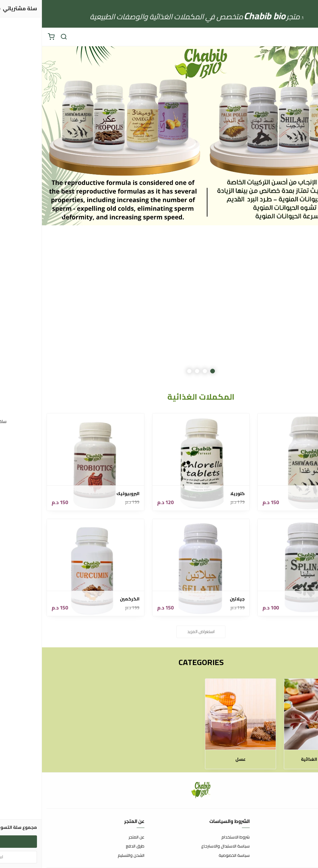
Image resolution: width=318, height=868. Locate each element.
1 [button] (171, 371)
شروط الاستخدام (194, 837)
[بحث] (22, 37)
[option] (159, 214)
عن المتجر (95, 837)
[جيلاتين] (159, 568)
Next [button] (20, 214)
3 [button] (155, 371)
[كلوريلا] (159, 462)
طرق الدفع (93, 846)
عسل (199, 759)
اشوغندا (300, 494)
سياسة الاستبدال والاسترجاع (184, 846)
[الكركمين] (54, 568)
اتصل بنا (307, 837)
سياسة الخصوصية (192, 856)
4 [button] (147, 371)
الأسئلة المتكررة (300, 846)
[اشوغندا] (264, 462)
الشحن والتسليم (89, 856)
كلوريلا (195, 494)
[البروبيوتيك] (54, 462)
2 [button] (163, 371)
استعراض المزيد (159, 631)
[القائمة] (309, 37)
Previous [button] (298, 214)
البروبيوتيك (86, 494)
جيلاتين (195, 599)
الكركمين (88, 599)
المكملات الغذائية (278, 759)
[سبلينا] (264, 568)
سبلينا (302, 599)
